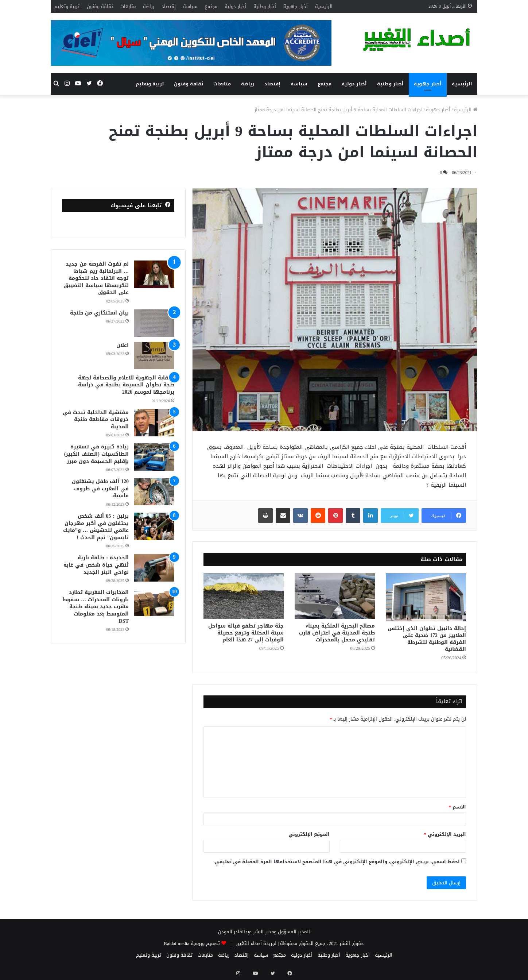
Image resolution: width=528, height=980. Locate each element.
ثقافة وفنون (100, 6)
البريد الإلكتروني (445, 834)
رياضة (149, 6)
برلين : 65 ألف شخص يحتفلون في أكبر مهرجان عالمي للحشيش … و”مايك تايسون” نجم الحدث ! (96, 527)
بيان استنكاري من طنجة (99, 313)
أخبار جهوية (296, 6)
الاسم (458, 807)
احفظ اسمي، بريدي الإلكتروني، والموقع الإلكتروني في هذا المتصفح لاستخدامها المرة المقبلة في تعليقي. (337, 862)
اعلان (123, 345)
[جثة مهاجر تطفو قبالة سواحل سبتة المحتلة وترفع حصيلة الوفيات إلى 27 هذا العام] (244, 596)
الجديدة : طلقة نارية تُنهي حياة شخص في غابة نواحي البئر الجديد (96, 565)
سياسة (190, 6)
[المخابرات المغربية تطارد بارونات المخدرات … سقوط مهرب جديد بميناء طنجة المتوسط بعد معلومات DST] (154, 603)
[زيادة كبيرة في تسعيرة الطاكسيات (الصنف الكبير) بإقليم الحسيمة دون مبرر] (154, 457)
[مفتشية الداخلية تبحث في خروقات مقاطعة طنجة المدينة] (154, 423)
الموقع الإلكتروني (309, 834)
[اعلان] (154, 356)
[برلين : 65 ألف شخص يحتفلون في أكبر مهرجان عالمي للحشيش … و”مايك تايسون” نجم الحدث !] (154, 526)
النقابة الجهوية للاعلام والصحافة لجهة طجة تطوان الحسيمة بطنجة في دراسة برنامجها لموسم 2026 (126, 385)
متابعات (128, 6)
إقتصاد (169, 6)
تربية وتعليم (67, 6)
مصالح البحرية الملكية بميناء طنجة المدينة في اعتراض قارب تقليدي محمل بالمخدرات (337, 633)
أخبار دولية (235, 6)
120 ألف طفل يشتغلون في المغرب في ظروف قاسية (100, 489)
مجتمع (211, 6)
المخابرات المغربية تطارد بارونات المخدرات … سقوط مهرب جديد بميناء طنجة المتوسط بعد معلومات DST (96, 607)
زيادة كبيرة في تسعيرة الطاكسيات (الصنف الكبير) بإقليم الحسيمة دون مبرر (96, 454)
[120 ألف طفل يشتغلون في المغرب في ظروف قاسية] (154, 492)
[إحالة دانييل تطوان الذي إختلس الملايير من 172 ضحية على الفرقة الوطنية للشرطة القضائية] (426, 597)
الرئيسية (324, 6)
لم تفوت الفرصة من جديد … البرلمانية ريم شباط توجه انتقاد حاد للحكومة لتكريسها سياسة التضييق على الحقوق (96, 278)
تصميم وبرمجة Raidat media (192, 943)
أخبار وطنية (265, 6)
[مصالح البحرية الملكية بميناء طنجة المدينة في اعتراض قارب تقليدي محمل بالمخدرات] (335, 596)
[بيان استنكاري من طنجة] (154, 323)
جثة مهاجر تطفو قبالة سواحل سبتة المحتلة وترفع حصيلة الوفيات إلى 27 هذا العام (246, 633)
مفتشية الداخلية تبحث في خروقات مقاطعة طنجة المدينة (96, 420)
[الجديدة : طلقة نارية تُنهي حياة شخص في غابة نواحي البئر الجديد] (154, 568)
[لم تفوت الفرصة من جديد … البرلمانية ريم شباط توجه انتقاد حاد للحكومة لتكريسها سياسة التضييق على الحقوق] (154, 274)
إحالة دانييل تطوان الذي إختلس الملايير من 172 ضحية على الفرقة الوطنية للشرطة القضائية (427, 639)
